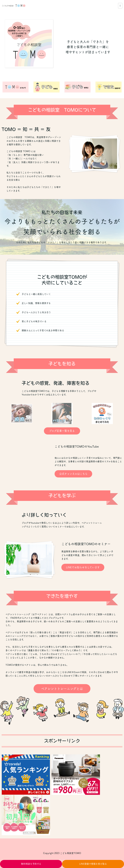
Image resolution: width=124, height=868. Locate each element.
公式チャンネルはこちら (73, 474)
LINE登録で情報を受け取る (93, 864)
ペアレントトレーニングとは (62, 689)
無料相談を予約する (31, 864)
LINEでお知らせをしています (83, 567)
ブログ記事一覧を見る (62, 431)
